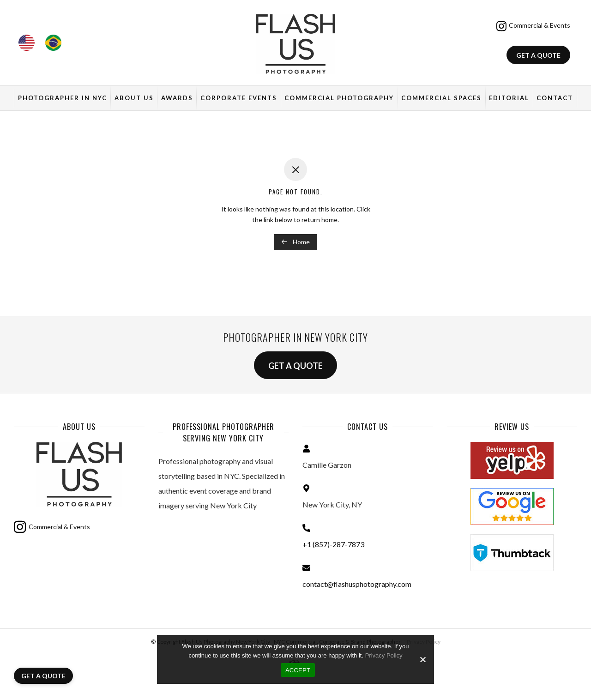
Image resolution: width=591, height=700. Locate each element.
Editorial (509, 98)
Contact (555, 98)
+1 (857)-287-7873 (333, 544)
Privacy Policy (384, 655)
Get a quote (538, 55)
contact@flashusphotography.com (357, 584)
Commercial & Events (533, 26)
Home (295, 242)
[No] (422, 659)
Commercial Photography (339, 98)
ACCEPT (298, 670)
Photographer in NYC (63, 98)
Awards (177, 98)
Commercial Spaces (441, 98)
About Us (134, 98)
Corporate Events (239, 98)
